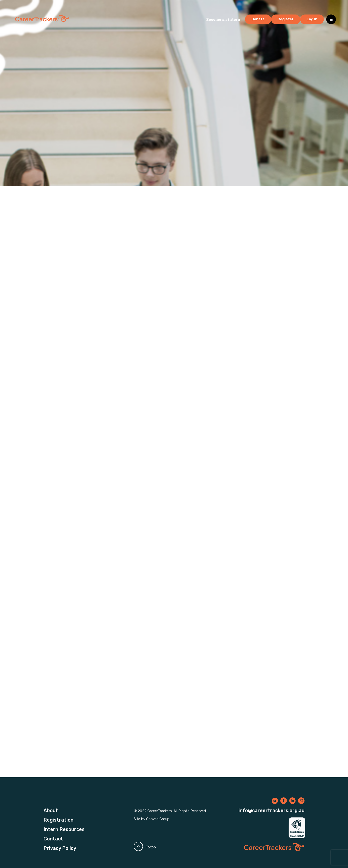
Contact (53, 839)
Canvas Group (158, 819)
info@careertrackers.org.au (272, 810)
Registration (58, 820)
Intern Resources (64, 829)
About (51, 810)
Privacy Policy (60, 848)
